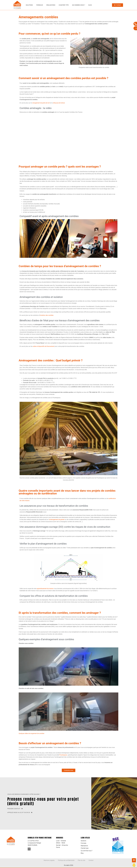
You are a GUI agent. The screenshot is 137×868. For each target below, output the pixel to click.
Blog (90, 5)
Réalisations (51, 5)
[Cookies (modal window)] (134, 865)
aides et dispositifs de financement (44, 346)
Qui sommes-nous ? (79, 5)
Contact (91, 860)
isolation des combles (47, 315)
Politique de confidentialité (66, 860)
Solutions (29, 5)
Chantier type (64, 5)
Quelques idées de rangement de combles (31, 733)
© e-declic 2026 (68, 865)
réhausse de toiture (59, 103)
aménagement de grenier (57, 519)
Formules (40, 5)
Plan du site (81, 860)
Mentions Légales (49, 860)
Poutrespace (63, 755)
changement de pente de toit (41, 103)
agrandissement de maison (45, 589)
